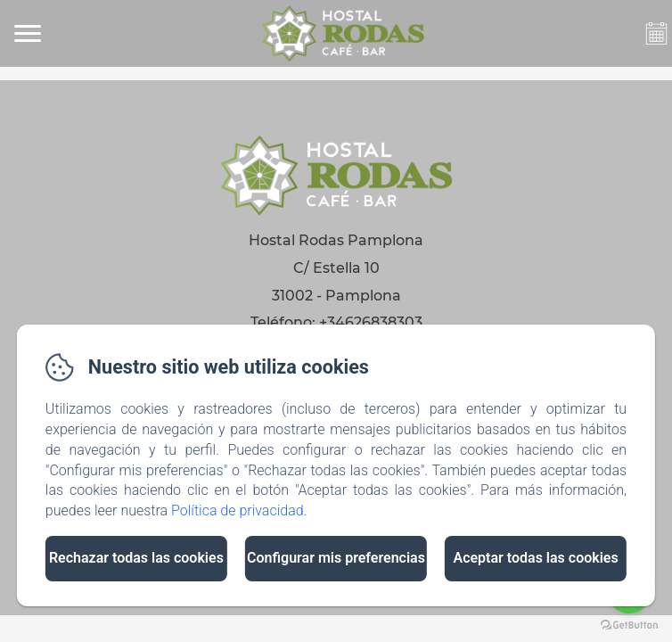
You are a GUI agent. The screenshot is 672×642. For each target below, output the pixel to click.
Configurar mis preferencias (336, 558)
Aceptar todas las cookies (535, 558)
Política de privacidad (238, 510)
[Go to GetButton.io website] (629, 625)
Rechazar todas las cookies (136, 558)
